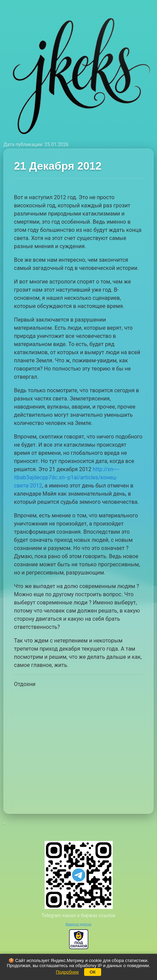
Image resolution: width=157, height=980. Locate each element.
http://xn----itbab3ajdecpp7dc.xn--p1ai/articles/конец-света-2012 (67, 477)
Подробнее (67, 972)
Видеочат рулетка (79, 924)
